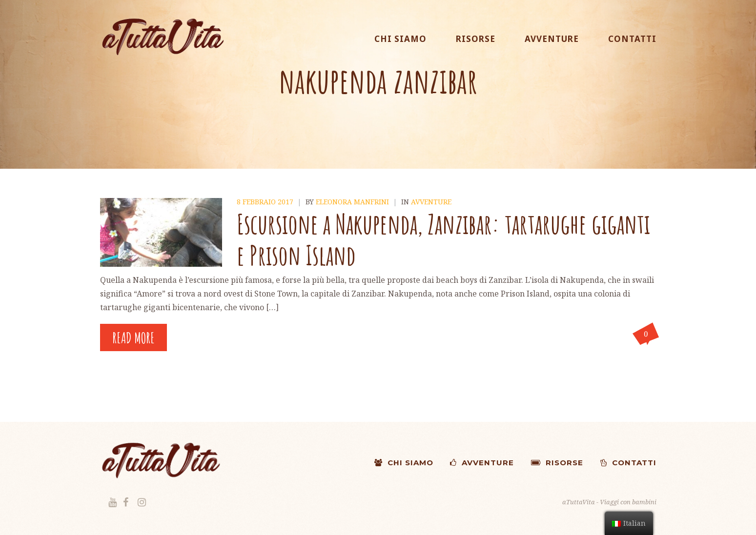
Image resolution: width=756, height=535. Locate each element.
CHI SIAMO (400, 39)
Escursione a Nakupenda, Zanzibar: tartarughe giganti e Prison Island (443, 239)
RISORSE (476, 39)
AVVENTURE (552, 39)
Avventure (431, 202)
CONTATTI (632, 39)
